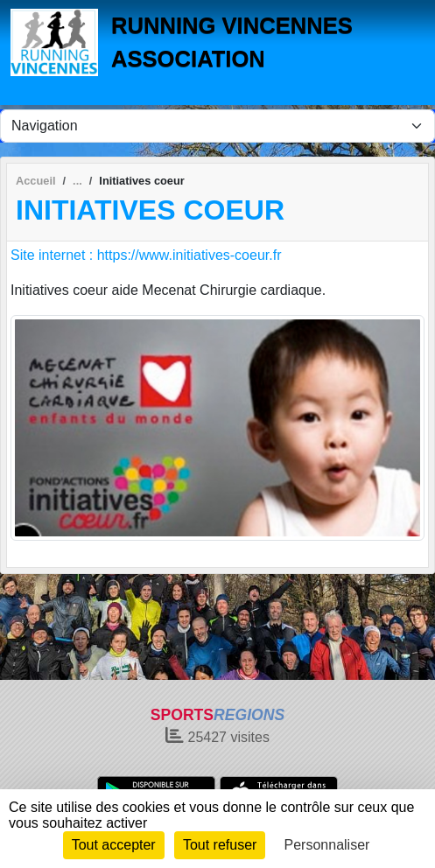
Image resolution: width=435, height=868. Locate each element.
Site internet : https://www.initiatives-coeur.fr (146, 255)
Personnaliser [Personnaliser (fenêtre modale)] (327, 845)
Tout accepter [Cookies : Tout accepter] (114, 845)
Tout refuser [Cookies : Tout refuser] (220, 845)
